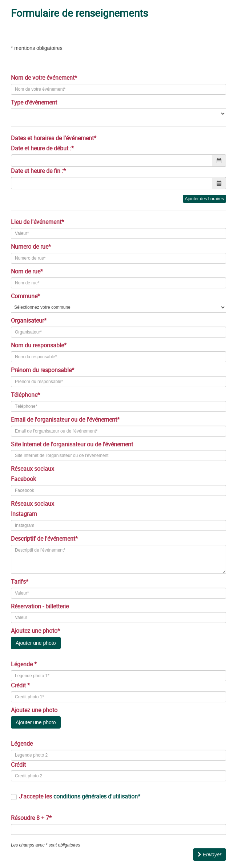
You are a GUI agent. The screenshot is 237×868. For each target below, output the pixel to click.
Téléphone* (26, 395)
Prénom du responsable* (43, 370)
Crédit (18, 765)
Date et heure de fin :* (38, 171)
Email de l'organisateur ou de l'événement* (66, 419)
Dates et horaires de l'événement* (54, 138)
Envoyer (210, 855)
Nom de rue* (28, 271)
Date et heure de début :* (42, 148)
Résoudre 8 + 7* (31, 818)
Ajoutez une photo (35, 710)
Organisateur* (29, 320)
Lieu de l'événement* (38, 222)
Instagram (24, 514)
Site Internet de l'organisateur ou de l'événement (73, 444)
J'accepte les (80, 796)
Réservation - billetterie (41, 606)
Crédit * (20, 685)
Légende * (24, 664)
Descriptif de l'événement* (45, 538)
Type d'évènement (35, 102)
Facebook (23, 479)
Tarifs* (20, 581)
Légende (22, 743)
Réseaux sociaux (33, 469)
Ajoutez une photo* (36, 631)
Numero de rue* (32, 246)
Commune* (26, 296)
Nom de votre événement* (45, 78)
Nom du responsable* (39, 345)
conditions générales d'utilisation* (97, 796)
